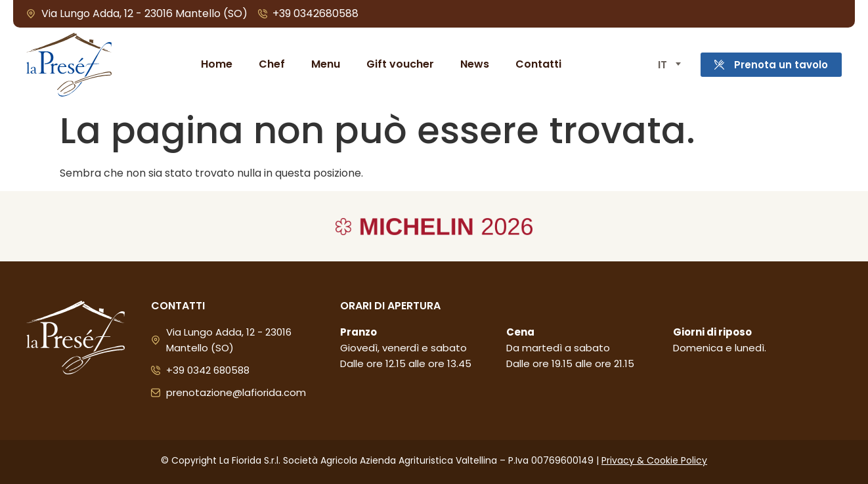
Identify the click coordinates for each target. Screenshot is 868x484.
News (473, 64)
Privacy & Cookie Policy (654, 460)
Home (215, 64)
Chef (271, 64)
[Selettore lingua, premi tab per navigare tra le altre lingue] (665, 65)
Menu (324, 64)
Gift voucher (399, 64)
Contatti (537, 64)
